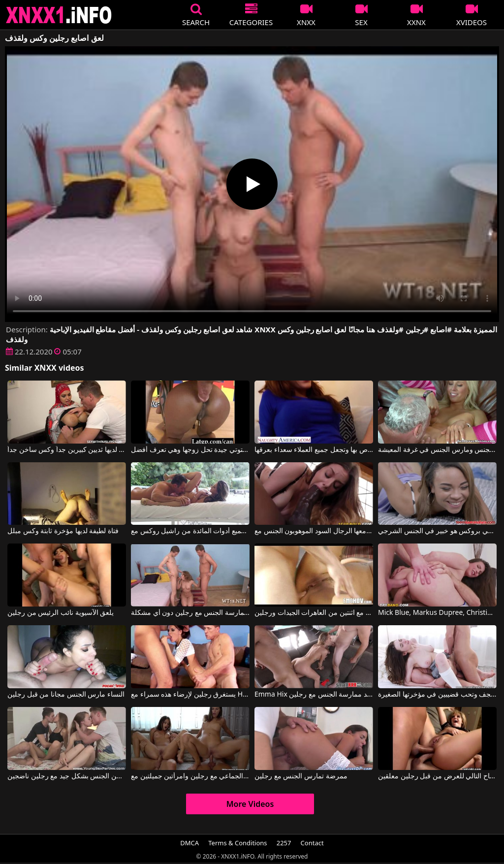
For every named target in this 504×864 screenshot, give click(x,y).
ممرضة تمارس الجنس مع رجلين (301, 776)
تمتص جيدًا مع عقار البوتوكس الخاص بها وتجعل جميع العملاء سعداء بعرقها (314, 450)
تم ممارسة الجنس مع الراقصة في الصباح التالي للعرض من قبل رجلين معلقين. (437, 776)
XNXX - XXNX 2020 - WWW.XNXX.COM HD (59, 15)
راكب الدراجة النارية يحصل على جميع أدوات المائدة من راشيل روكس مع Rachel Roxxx (190, 531)
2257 (284, 843)
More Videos (250, 804)
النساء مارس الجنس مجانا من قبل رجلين (66, 695)
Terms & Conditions (237, 843)
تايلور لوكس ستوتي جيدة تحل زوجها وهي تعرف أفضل (190, 450)
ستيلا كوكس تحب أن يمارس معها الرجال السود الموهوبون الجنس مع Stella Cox (314, 531)
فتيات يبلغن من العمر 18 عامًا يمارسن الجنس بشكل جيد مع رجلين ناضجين (67, 776)
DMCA (189, 843)
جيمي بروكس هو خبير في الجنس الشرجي (437, 531)
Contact (312, 843)
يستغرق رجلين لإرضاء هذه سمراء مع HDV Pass (190, 695)
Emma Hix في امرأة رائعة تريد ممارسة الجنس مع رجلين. (314, 695)
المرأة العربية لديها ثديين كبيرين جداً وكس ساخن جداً (67, 450)
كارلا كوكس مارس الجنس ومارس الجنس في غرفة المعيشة (437, 450)
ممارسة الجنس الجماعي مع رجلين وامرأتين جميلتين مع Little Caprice (190, 776)
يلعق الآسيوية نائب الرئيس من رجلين (61, 613)
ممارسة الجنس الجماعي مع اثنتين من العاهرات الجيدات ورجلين (314, 613)
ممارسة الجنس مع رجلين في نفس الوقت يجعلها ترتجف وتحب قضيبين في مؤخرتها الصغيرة (437, 695)
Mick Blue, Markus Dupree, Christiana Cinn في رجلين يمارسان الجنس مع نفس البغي (437, 613)
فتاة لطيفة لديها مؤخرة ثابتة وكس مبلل (63, 531)
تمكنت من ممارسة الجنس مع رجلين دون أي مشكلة (190, 613)
